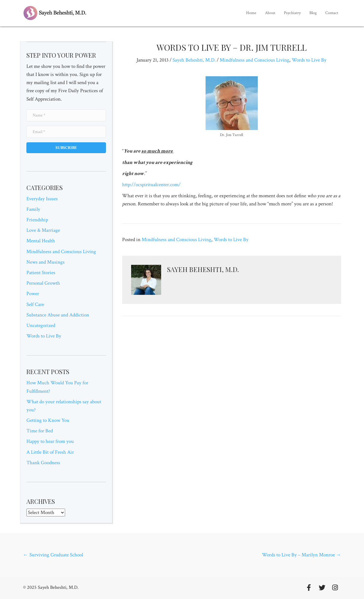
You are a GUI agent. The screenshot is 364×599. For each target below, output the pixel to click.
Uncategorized (41, 325)
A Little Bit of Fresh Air (50, 452)
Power (33, 294)
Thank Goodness (43, 463)
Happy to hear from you (50, 441)
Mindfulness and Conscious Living (61, 252)
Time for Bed (40, 431)
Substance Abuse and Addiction (58, 315)
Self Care (35, 304)
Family (33, 209)
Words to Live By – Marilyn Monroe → (302, 555)
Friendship (37, 220)
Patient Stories (41, 273)
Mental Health (41, 241)
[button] (66, 148)
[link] (251, 13)
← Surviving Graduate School (53, 555)
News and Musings (45, 262)
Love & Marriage (43, 230)
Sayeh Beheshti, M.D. (194, 60)
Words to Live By (44, 336)
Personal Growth (43, 283)
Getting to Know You (48, 420)
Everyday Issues (42, 199)
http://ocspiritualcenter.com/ (151, 185)
